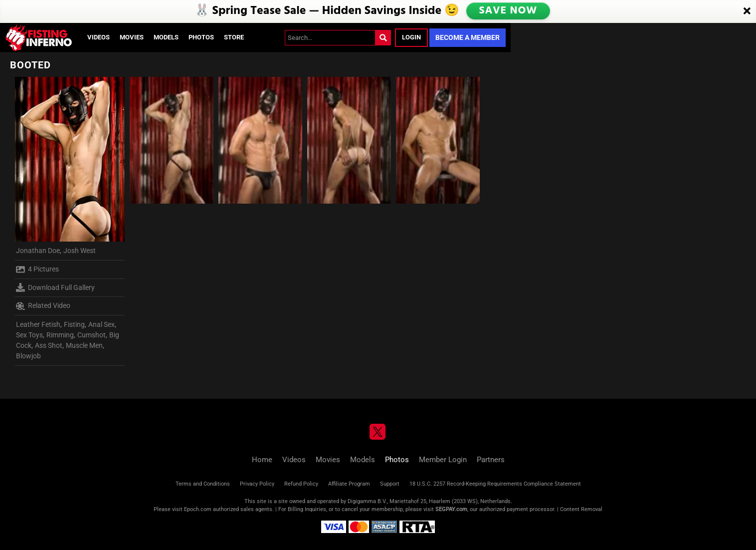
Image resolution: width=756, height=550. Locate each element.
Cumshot (92, 335)
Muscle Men (84, 345)
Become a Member (468, 37)
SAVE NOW (509, 11)
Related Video (43, 306)
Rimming (60, 335)
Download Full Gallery (55, 287)
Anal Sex (101, 324)
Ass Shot (49, 345)
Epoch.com (198, 509)
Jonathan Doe (38, 251)
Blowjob (28, 356)
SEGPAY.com (451, 509)
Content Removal (581, 509)
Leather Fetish (38, 324)
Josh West (80, 251)
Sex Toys (29, 335)
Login (411, 37)
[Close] (747, 11)
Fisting (74, 324)
